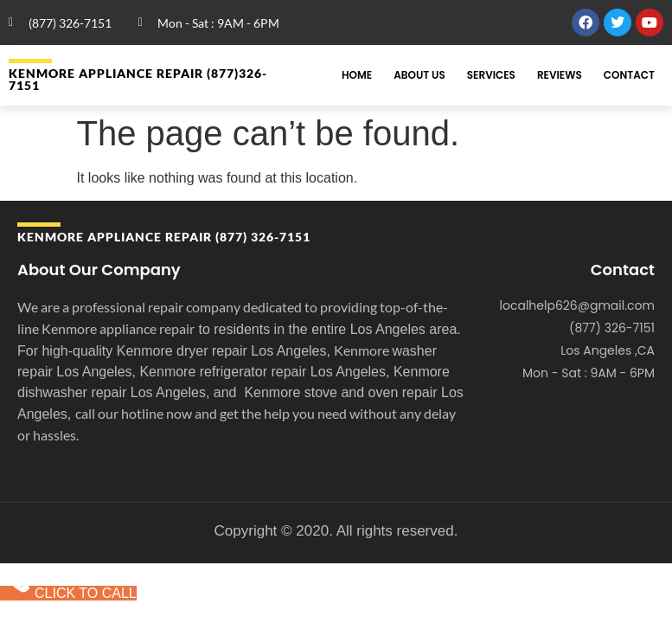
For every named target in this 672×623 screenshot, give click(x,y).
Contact (629, 75)
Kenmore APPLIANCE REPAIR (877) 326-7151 (164, 237)
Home (357, 75)
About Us (419, 75)
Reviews (560, 75)
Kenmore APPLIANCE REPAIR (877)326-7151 (138, 79)
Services (491, 75)
